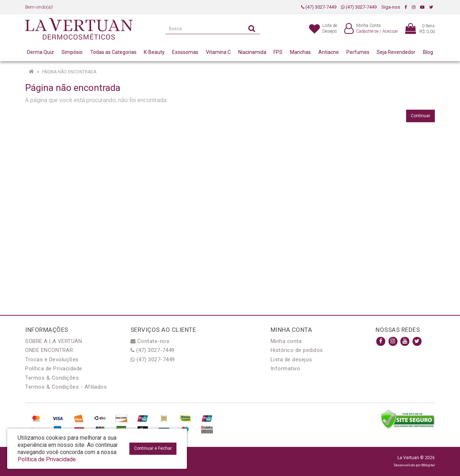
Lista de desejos (291, 360)
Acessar (390, 31)
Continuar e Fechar (153, 448)
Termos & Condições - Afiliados (66, 387)
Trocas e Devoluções (52, 360)
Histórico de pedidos (297, 350)
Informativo (286, 369)
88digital (428, 465)
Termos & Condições (52, 378)
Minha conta (286, 341)
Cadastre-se (367, 31)
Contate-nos (150, 341)
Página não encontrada (69, 72)
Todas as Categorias (113, 52)
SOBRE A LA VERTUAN (54, 341)
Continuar (420, 116)
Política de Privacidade (54, 369)
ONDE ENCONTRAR (49, 350)
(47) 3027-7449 (319, 7)
